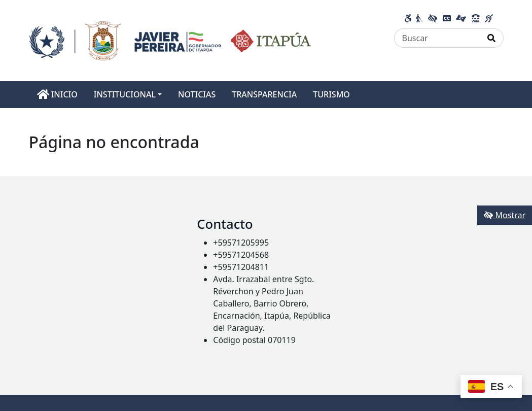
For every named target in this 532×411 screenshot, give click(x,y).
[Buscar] (437, 38)
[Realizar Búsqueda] (492, 38)
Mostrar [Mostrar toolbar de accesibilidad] (505, 215)
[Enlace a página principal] (170, 40)
